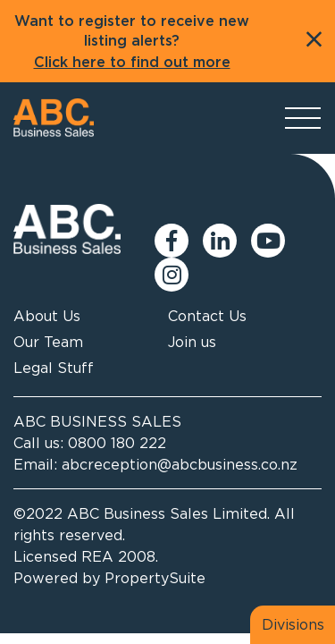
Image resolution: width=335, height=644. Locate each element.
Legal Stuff (54, 368)
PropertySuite (155, 578)
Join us (192, 342)
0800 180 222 (117, 443)
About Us (47, 316)
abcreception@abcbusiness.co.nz (180, 464)
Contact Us (207, 316)
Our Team (48, 342)
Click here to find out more (132, 63)
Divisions (293, 624)
